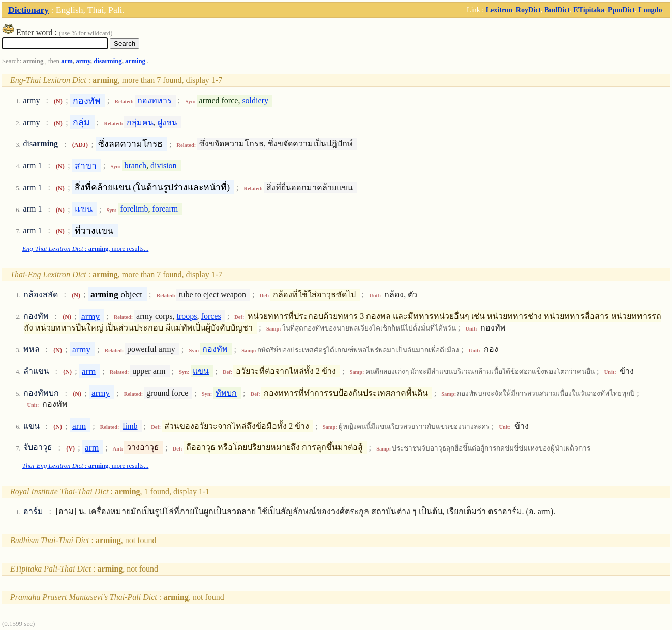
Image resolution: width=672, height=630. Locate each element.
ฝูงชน (167, 122)
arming (135, 61)
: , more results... (85, 249)
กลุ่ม (81, 122)
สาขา (86, 165)
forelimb (134, 209)
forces (211, 316)
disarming (108, 61)
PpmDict (621, 10)
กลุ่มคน (140, 122)
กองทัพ (87, 100)
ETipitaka (589, 10)
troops (187, 316)
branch (135, 166)
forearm (165, 209)
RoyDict (528, 10)
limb (130, 426)
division (164, 166)
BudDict (557, 10)
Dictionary (28, 10)
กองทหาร (155, 100)
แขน (84, 209)
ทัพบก (226, 393)
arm (67, 61)
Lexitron (499, 10)
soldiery (255, 100)
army (83, 61)
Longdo (650, 10)
